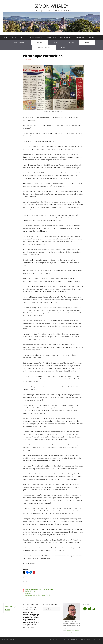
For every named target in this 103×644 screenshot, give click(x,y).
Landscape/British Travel (44, 47)
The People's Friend (31, 591)
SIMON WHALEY (51, 6)
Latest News (39, 42)
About (14, 37)
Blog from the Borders (19, 42)
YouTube (92, 37)
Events (55, 42)
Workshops (71, 42)
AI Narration (28, 593)
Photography (82, 37)
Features (87, 42)
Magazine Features (67, 37)
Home (5, 37)
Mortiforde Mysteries (36, 37)
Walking (63, 47)
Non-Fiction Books (51, 37)
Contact (22, 37)
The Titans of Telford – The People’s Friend (37, 595)
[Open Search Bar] (99, 37)
